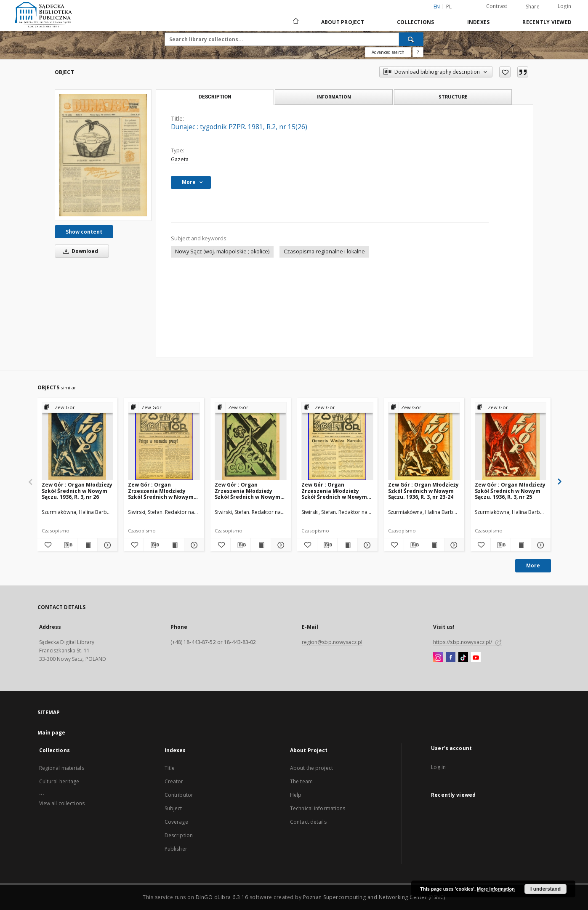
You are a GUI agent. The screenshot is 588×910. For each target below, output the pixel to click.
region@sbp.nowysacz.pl (332, 642)
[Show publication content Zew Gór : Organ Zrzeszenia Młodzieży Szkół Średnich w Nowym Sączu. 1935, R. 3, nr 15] (174, 545)
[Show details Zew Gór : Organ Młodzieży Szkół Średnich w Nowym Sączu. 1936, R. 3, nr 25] (540, 545)
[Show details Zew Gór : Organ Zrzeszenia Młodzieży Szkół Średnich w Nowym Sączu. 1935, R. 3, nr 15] (193, 545)
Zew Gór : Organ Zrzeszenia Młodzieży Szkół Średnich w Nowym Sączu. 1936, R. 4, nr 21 (334, 491)
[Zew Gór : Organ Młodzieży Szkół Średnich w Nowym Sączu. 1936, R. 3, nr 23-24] (424, 441)
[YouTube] (476, 657)
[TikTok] (463, 657)
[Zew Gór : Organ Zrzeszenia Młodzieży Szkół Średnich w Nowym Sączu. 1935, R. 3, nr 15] (164, 441)
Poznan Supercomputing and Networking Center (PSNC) (374, 897)
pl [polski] (449, 7)
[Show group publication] (78, 408)
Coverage (176, 822)
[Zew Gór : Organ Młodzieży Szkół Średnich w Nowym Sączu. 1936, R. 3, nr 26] (78, 441)
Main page (52, 733)
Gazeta (180, 159)
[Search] (411, 39)
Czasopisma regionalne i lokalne (324, 251)
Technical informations (318, 808)
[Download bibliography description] (67, 545)
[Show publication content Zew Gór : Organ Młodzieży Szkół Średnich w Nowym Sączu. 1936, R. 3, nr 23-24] (434, 545)
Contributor (179, 795)
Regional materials (62, 768)
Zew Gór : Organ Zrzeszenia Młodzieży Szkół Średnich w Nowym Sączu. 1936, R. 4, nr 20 (247, 491)
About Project (343, 22)
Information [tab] (334, 97)
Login (564, 6)
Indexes (479, 22)
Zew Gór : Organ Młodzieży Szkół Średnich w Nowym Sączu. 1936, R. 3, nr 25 (510, 491)
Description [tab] (215, 97)
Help (296, 795)
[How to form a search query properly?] (418, 52)
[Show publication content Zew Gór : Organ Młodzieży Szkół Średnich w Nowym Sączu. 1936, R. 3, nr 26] (87, 545)
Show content (84, 232)
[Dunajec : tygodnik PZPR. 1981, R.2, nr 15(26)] (103, 155)
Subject (173, 808)
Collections (416, 22)
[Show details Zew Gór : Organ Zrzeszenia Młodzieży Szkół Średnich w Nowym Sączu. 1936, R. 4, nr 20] (280, 545)
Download (79, 251)
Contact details (308, 822)
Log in (438, 767)
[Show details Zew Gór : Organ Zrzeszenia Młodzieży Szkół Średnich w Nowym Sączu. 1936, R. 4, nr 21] (366, 545)
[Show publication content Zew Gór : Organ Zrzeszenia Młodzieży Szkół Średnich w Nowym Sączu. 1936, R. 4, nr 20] (261, 545)
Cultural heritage (59, 781)
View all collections (62, 803)
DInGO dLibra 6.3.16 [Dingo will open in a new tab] (222, 897)
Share (533, 7)
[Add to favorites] (505, 72)
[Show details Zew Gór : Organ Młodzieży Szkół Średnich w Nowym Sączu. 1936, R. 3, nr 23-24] (453, 545)
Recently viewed (547, 22)
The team (301, 781)
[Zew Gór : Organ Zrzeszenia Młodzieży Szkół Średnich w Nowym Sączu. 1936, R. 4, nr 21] (337, 441)
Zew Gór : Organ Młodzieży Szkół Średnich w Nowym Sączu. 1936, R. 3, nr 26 (77, 491)
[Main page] (295, 22)
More (533, 565)
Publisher (176, 849)
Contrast (497, 6)
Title (170, 768)
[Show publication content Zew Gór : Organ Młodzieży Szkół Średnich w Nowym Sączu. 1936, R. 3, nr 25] (521, 545)
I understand (545, 889)
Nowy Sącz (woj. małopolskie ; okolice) (222, 251)
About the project (311, 768)
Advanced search (388, 52)
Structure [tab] (453, 97)
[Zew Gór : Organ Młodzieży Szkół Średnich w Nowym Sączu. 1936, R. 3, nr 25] (511, 441)
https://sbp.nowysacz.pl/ (467, 642)
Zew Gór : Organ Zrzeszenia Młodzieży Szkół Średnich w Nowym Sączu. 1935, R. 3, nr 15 (161, 491)
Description (179, 835)
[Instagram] (438, 657)
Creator (174, 781)
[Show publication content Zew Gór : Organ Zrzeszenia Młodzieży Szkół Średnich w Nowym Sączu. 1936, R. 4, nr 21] (347, 545)
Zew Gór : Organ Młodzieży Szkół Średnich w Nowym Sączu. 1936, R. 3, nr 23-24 (423, 491)
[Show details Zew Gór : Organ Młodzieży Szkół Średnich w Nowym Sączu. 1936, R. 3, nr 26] (106, 545)
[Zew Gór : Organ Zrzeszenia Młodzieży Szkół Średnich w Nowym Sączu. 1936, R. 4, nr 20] (251, 441)
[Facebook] (451, 657)
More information (496, 889)
